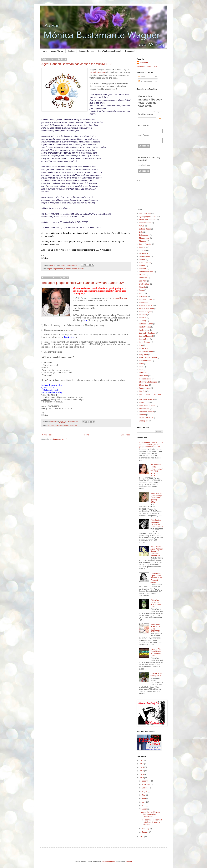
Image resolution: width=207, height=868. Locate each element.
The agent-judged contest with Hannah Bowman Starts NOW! (83, 283)
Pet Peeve (143, 373)
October (145, 788)
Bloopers (143, 241)
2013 (142, 774)
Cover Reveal (145, 256)
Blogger (129, 861)
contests (142, 250)
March (145, 809)
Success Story (145, 388)
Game (141, 293)
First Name (143, 125)
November (146, 784)
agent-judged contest (56, 269)
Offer (141, 367)
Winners (81, 269)
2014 (142, 771)
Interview (143, 318)
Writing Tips (144, 421)
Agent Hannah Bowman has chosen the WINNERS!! (77, 64)
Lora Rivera (144, 348)
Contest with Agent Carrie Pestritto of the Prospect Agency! (156, 578)
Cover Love (144, 253)
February (146, 829)
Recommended (145, 379)
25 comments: (72, 265)
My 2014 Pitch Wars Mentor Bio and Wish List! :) (156, 652)
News (141, 364)
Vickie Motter (144, 409)
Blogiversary (144, 238)
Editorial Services (86, 51)
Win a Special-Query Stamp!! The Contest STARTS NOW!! (156, 498)
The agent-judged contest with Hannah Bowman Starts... (151, 822)
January (145, 832)
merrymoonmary (108, 861)
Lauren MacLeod (146, 336)
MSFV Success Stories (148, 357)
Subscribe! (130, 51)
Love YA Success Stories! (110, 51)
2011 (142, 836)
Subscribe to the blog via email (149, 159)
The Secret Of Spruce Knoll (150, 394)
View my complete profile (147, 66)
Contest (142, 247)
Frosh (141, 290)
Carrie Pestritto (145, 244)
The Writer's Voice (146, 399)
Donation (143, 269)
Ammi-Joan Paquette (147, 220)
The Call (142, 391)
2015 (142, 767)
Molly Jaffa (143, 354)
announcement (145, 223)
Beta (141, 232)
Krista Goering (145, 327)
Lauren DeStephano (147, 333)
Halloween (143, 302)
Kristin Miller (144, 330)
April (144, 805)
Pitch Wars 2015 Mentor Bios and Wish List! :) (156, 603)
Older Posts (125, 435)
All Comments (145, 81)
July (144, 795)
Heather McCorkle (146, 308)
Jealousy (143, 321)
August (145, 791)
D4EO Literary (145, 263)
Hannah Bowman (97, 72)
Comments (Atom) (60, 439)
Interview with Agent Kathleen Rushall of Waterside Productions (157, 551)
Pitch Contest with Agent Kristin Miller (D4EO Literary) (157, 523)
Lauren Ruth (144, 339)
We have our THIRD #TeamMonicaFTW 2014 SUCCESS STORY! (157, 470)
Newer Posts (47, 435)
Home (44, 51)
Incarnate (143, 315)
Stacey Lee (144, 385)
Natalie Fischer (145, 361)
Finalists (142, 287)
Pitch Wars (143, 376)
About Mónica (57, 51)
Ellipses (142, 275)
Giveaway (143, 296)
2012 (142, 778)
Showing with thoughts (148, 382)
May (144, 802)
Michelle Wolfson (146, 351)
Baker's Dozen (145, 229)
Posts (142, 77)
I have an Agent (145, 311)
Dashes (142, 266)
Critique (142, 260)
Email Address (149, 115)
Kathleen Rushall (146, 324)
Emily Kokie (144, 278)
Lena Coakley (145, 342)
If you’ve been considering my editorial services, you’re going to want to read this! (151, 444)
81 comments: (73, 422)
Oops (141, 370)
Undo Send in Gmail (147, 406)
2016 (142, 764)
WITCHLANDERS (146, 418)
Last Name (143, 135)
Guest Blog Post (146, 299)
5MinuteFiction (145, 214)
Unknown (144, 63)
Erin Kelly (143, 281)
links (141, 345)
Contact (71, 51)
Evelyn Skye (144, 284)
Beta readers (144, 235)
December (146, 781)
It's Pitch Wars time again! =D (156, 675)
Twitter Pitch (144, 403)
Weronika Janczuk (146, 412)
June (144, 798)
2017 (142, 760)
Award (142, 226)
